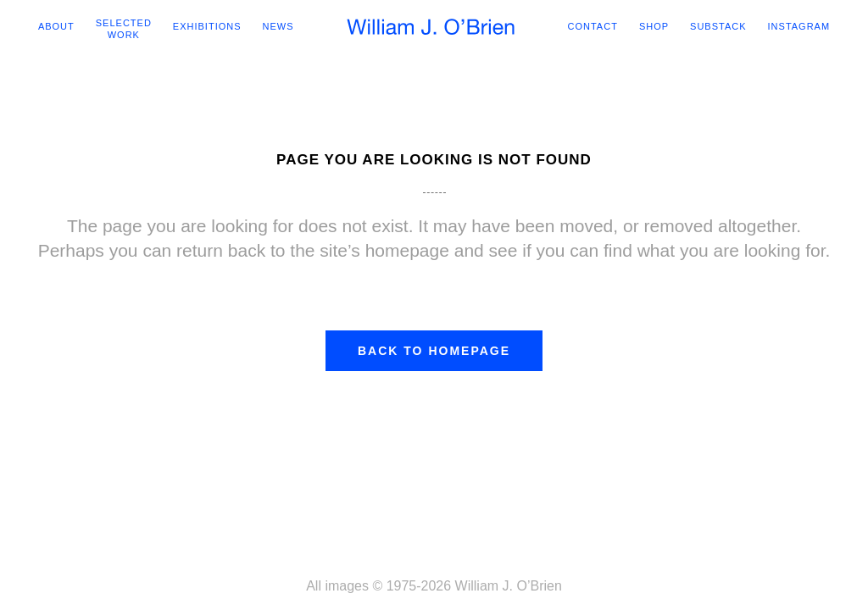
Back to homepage (434, 353)
